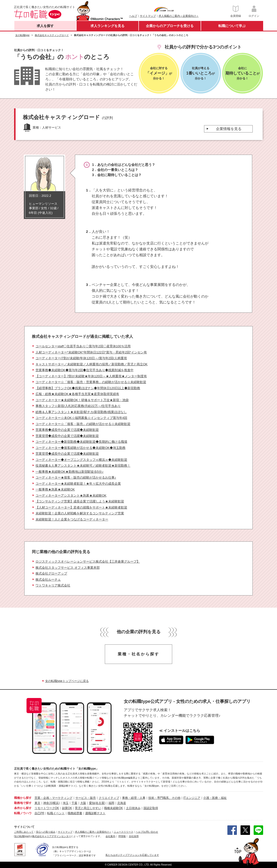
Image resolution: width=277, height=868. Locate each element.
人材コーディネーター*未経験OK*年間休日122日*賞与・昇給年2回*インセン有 (91, 352)
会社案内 (110, 836)
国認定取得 (151, 808)
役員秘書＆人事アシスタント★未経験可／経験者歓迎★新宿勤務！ (83, 466)
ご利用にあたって (24, 832)
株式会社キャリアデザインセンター (52, 836)
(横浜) (56, 803)
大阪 (83, 803)
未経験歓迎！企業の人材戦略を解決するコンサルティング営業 (80, 513)
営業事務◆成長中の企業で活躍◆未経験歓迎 (67, 430)
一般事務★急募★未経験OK (55, 489)
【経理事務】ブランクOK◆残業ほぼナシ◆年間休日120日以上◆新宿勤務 (88, 388)
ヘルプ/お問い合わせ (147, 832)
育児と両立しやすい (88, 808)
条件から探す (23, 808)
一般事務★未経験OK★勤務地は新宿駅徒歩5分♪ (70, 472)
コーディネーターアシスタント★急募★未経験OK (71, 495)
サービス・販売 (86, 798)
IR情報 (122, 836)
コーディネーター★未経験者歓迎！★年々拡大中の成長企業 (78, 484)
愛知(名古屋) (97, 803)
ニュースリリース (124, 832)
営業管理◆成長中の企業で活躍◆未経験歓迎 (67, 436)
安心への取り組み (46, 832)
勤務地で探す (23, 803)
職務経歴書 (75, 813)
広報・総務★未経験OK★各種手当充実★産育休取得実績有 (77, 394)
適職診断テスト (95, 813)
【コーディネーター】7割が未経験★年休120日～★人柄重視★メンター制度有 (91, 376)
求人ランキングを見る (107, 26)
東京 (37, 803)
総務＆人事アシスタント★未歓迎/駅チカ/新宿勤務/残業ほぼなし (81, 412)
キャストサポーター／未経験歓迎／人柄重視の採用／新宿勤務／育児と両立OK (92, 364)
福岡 (111, 803)
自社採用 (134, 836)
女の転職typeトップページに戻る (67, 681)
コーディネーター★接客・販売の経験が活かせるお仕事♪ (76, 477)
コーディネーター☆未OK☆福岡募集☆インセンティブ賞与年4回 (81, 418)
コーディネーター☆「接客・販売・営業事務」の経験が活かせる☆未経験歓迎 (91, 382)
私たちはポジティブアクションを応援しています (132, 855)
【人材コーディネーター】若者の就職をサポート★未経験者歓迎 (81, 507)
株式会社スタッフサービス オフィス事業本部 (68, 568)
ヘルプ (133, 16)
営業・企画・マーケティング (54, 798)
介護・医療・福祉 (215, 798)
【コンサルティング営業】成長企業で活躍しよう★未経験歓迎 (80, 501)
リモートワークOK (47, 808)
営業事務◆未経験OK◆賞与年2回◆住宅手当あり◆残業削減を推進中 (85, 370)
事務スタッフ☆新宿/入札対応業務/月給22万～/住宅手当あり (78, 406)
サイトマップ (148, 16)
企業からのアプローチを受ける (170, 26)
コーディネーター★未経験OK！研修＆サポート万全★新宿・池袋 (82, 400)
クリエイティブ (109, 798)
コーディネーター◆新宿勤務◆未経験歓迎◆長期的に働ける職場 (81, 442)
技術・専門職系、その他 (164, 798)
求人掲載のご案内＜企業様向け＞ (179, 16)
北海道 (122, 803)
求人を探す (45, 26)
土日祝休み (133, 808)
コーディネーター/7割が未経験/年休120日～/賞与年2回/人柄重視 (81, 358)
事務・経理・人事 (134, 798)
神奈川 (48, 803)
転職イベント (56, 813)
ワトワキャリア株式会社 (53, 585)
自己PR (40, 813)
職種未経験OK (113, 808)
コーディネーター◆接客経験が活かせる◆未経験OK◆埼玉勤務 (80, 448)
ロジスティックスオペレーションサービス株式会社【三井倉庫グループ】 (88, 561)
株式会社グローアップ (51, 573)
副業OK (67, 808)
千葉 (74, 803)
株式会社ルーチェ (48, 580)
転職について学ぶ (232, 26)
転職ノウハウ (23, 813)
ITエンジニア (192, 798)
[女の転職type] (22, 836)
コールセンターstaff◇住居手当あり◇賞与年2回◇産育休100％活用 (83, 346)
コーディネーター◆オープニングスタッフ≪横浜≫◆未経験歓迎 (81, 460)
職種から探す (23, 798)
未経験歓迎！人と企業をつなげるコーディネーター (72, 519)
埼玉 (66, 803)
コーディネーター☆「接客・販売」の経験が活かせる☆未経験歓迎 (83, 424)
